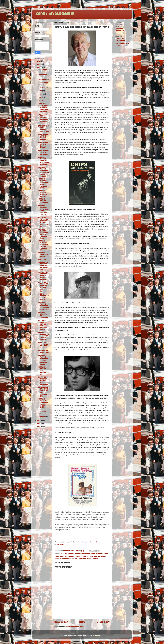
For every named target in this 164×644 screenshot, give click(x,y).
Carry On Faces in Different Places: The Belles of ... (44, 306)
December (43, 70)
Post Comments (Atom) (75, 627)
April (41, 100)
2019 (39, 64)
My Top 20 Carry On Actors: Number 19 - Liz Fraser (44, 381)
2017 (39, 421)
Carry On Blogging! (55, 14)
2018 (39, 67)
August (42, 88)
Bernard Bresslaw (83, 554)
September (43, 83)
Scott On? (42, 260)
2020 (39, 61)
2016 (39, 424)
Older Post (103, 622)
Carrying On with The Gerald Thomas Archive (43, 276)
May (40, 97)
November (43, 75)
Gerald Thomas (87, 556)
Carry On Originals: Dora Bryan (44, 201)
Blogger (97, 636)
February (42, 412)
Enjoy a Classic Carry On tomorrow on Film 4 (44, 161)
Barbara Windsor (67, 554)
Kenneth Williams (62, 559)
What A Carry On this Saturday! (43, 153)
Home (82, 622)
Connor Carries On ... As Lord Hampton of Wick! (43, 336)
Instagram (60, 544)
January (42, 417)
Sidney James (92, 559)
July (40, 91)
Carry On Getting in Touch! (43, 255)
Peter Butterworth (78, 559)
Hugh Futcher (99, 556)
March (41, 104)
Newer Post (61, 622)
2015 (39, 427)
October (42, 80)
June (41, 94)
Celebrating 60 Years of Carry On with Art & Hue (44, 266)
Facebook (93, 542)
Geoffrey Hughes (72, 556)
